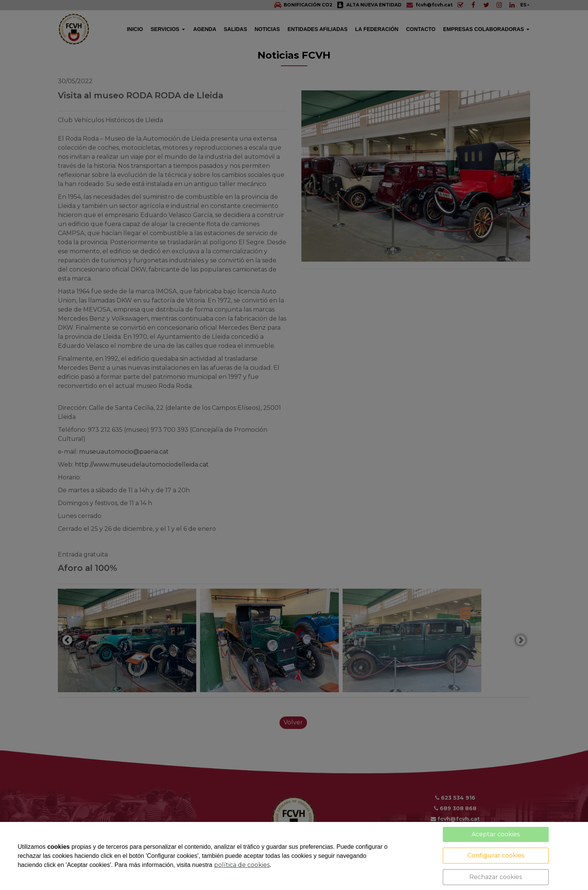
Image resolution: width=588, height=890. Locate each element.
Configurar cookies (496, 855)
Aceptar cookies (496, 834)
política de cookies (242, 865)
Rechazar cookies (496, 877)
